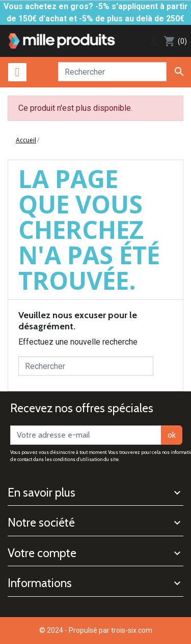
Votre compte (42, 553)
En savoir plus (42, 493)
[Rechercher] (112, 72)
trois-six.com (132, 630)
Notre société (41, 523)
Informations (40, 583)
